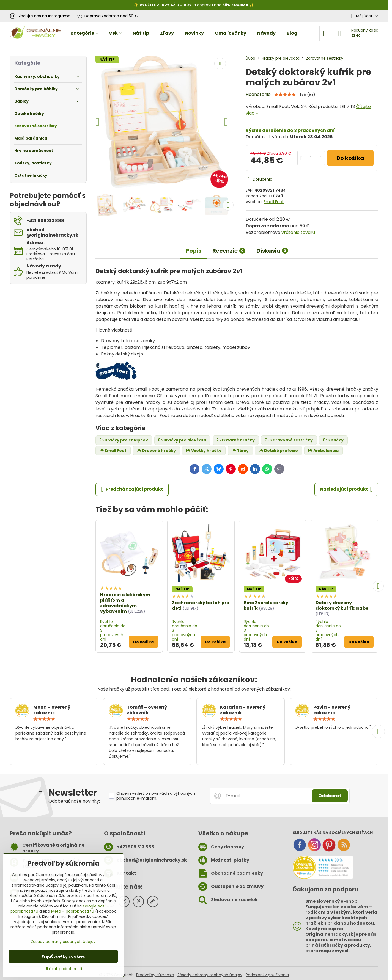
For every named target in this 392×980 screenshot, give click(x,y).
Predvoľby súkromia (155, 975)
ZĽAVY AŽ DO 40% (175, 5)
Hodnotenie (258, 94)
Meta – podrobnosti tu (73, 911)
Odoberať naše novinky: (74, 801)
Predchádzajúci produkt (132, 489)
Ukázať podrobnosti (63, 969)
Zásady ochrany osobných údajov (210, 975)
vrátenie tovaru (298, 232)
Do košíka (350, 158)
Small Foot (274, 202)
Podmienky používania (267, 975)
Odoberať (330, 796)
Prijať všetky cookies (63, 956)
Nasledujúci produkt (346, 489)
